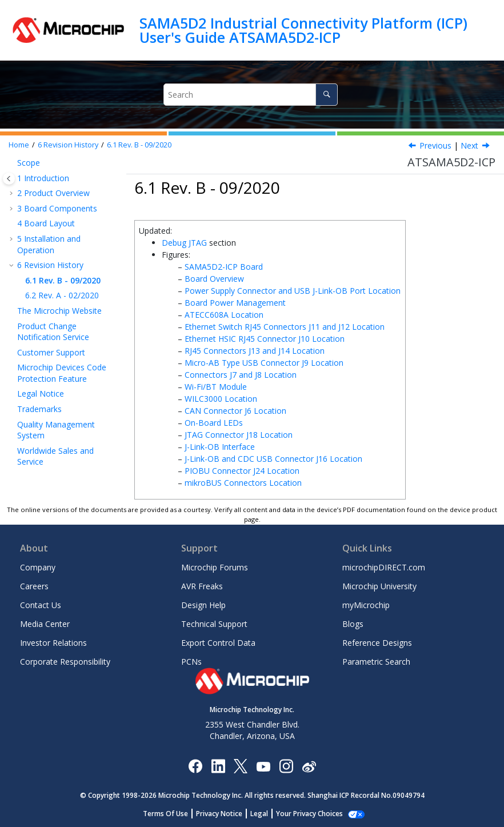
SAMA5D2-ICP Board (224, 267)
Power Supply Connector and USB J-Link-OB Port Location (293, 291)
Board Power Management (235, 303)
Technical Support (214, 624)
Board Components (57, 208)
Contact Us (41, 605)
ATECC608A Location (224, 315)
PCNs (191, 662)
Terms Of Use (172, 814)
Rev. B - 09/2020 (139, 145)
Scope (29, 163)
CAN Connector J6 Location (235, 411)
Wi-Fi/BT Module (216, 387)
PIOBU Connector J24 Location (242, 471)
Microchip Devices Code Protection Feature (62, 373)
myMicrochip (366, 605)
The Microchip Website (59, 311)
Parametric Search (376, 662)
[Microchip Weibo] (309, 766)
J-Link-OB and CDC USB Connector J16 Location (273, 459)
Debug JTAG (184, 243)
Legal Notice (41, 393)
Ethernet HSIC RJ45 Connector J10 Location (265, 339)
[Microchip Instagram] (286, 766)
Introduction (43, 178)
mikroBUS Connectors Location (243, 483)
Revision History (68, 145)
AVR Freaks (202, 586)
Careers (34, 586)
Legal (265, 814)
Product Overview (53, 193)
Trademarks (39, 409)
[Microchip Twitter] (241, 766)
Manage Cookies (309, 814)
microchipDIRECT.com (384, 567)
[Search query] (251, 95)
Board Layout (46, 223)
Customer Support (51, 352)
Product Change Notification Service (53, 332)
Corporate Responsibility (65, 662)
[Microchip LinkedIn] (218, 766)
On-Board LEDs (214, 423)
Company (38, 567)
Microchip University (379, 586)
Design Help (203, 605)
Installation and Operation (49, 244)
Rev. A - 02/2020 (62, 295)
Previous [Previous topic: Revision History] (435, 145)
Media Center (45, 624)
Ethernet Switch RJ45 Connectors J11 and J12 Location (285, 327)
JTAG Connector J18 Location (239, 435)
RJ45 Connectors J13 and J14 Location (255, 351)
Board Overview (214, 279)
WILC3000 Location (221, 399)
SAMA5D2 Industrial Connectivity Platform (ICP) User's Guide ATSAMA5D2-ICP (303, 30)
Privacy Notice (225, 814)
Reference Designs (377, 643)
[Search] (327, 95)
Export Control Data (218, 643)
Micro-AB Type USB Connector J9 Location (264, 363)
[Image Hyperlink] (263, 766)
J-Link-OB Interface (220, 447)
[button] (13, 163)
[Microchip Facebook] (195, 766)
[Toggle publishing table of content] (9, 179)
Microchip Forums (215, 567)
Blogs (353, 624)
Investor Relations (53, 643)
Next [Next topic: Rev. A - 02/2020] (469, 145)
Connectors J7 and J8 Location (241, 375)
